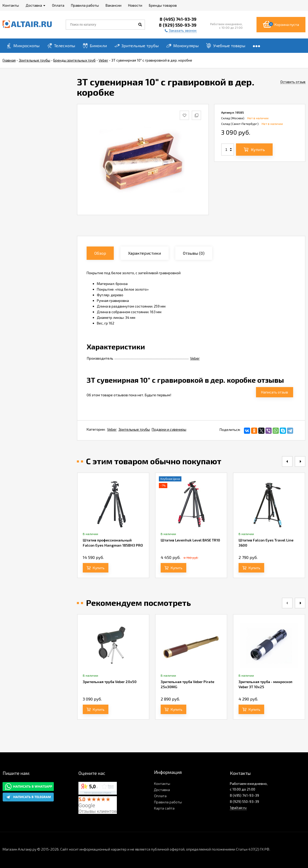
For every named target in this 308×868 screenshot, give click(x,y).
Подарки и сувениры (169, 429)
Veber (195, 358)
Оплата (160, 796)
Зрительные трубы (134, 429)
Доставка (162, 790)
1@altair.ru (238, 808)
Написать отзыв (275, 392)
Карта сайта (164, 808)
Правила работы (168, 802)
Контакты (162, 783)
